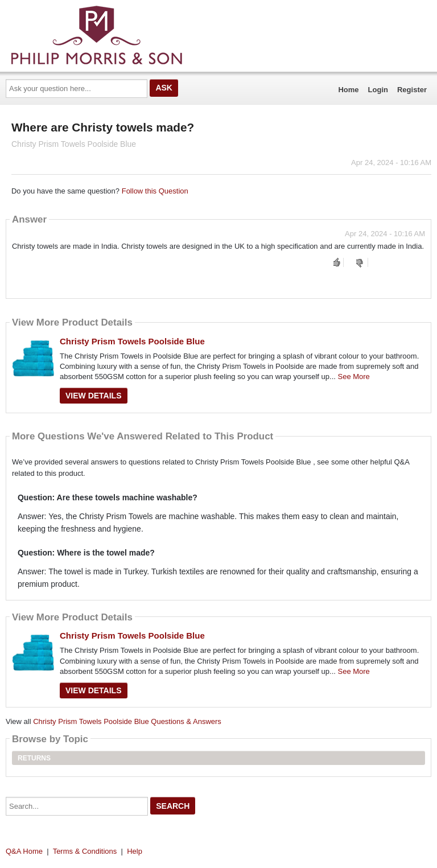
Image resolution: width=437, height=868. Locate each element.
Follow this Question (155, 191)
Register (412, 90)
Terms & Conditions (85, 851)
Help (135, 851)
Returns (34, 758)
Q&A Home (24, 851)
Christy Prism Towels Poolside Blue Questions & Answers (127, 721)
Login (378, 90)
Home (348, 90)
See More (353, 377)
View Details (94, 396)
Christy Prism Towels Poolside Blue (132, 341)
